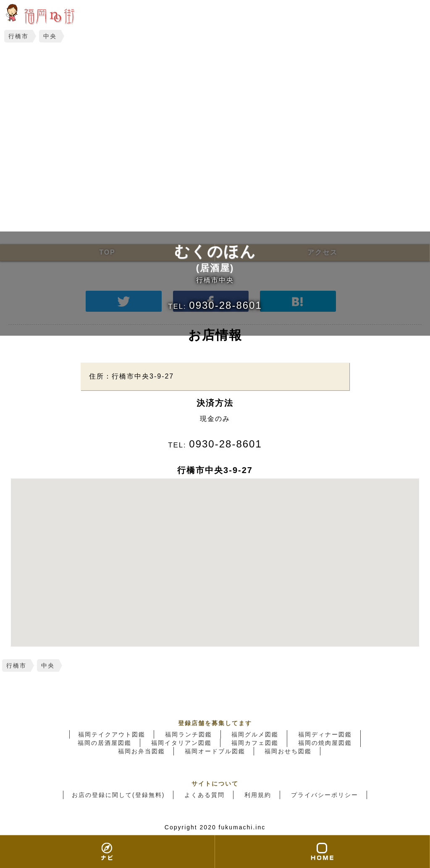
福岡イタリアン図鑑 (181, 743)
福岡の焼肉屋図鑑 (325, 743)
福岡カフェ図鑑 (255, 743)
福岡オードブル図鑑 (215, 751)
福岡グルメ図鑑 (255, 734)
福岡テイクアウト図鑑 (112, 734)
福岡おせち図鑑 (288, 751)
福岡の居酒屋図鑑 (105, 743)
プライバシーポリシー (325, 795)
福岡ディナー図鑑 (325, 734)
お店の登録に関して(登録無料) (118, 795)
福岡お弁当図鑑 (142, 751)
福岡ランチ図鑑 (189, 734)
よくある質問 (205, 795)
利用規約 (258, 795)
